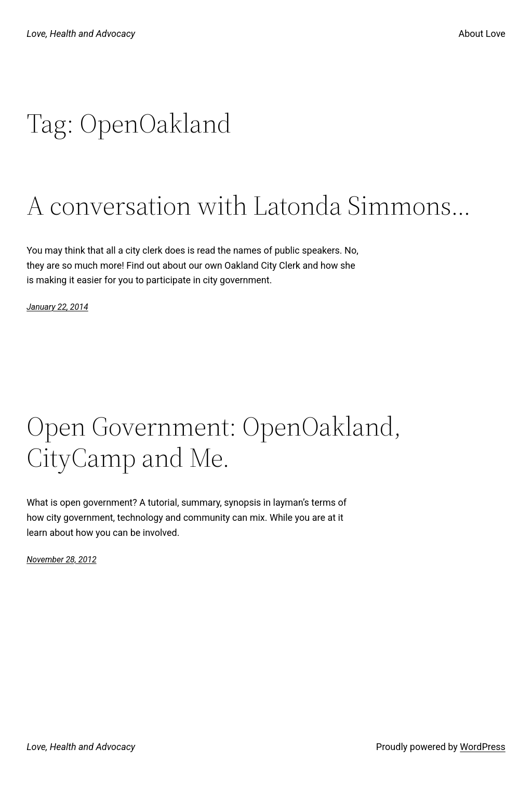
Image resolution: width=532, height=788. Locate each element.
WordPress (482, 747)
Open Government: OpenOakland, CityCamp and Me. (214, 442)
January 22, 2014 (57, 307)
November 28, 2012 (61, 560)
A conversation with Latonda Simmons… (249, 205)
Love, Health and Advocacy (81, 34)
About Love (482, 34)
